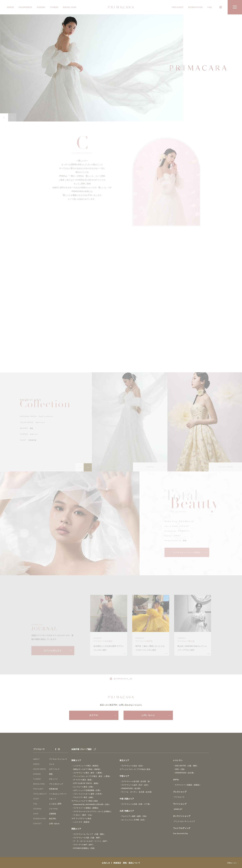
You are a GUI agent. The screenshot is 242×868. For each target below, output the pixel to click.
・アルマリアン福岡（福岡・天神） (134, 816)
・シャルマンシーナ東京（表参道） (86, 766)
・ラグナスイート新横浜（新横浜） (86, 808)
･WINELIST (178, 809)
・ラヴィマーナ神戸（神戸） (83, 845)
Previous (4, 117)
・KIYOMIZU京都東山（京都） (84, 848)
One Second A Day (180, 833)
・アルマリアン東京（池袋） (83, 797)
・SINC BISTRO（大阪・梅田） (186, 766)
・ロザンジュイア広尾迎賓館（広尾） (86, 790)
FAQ (210, 7)
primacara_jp (121, 678)
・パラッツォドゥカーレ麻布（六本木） (87, 794)
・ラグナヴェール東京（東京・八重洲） (87, 773)
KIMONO (41, 7)
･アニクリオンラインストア (184, 821)
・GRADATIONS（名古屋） (131, 788)
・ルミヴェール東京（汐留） (83, 787)
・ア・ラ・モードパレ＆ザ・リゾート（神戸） (90, 841)
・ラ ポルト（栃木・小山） (82, 815)
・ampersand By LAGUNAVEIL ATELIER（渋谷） (91, 804)
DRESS (11, 7)
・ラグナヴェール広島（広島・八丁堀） (135, 804)
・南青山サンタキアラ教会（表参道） (86, 769)
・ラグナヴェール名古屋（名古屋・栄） (135, 781)
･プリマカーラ (179, 797)
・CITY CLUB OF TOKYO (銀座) (85, 783)
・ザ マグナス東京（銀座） (82, 780)
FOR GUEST (178, 7)
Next (12, 117)
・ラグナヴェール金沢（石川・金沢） (134, 785)
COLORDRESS (25, 7)
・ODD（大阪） (179, 769)
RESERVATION (195, 7)
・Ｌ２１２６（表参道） (81, 822)
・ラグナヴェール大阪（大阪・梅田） (86, 837)
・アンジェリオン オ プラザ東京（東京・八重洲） (91, 776)
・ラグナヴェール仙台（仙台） (132, 766)
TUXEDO (54, 7)
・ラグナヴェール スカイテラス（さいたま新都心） (92, 811)
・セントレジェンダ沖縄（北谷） (133, 820)
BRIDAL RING (70, 7)
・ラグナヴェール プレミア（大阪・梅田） (88, 834)
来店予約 (94, 715)
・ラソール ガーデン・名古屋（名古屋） (136, 792)
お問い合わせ (148, 715)
